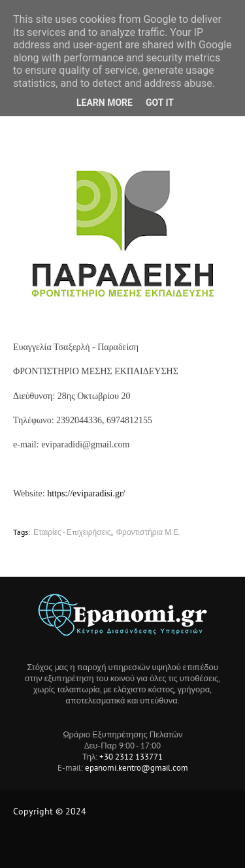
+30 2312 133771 (131, 757)
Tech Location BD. (124, 811)
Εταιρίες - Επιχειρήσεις (72, 532)
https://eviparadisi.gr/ (86, 493)
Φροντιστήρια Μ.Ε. (149, 532)
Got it (160, 103)
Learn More (105, 103)
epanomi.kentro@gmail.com (137, 768)
